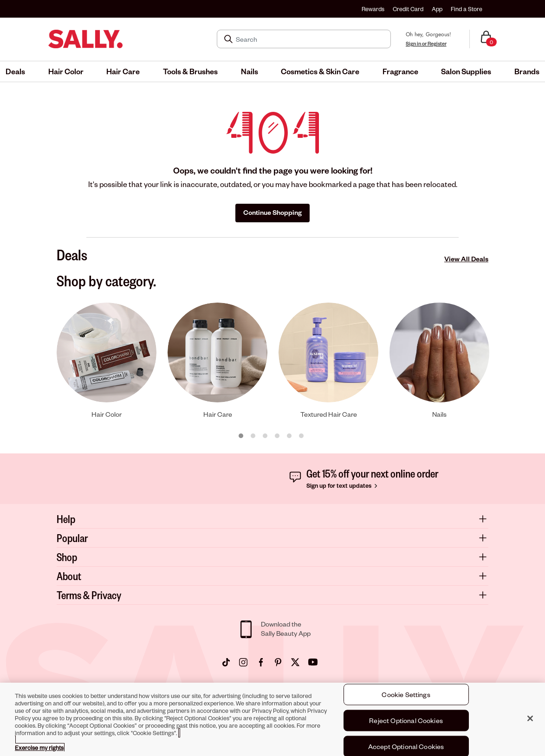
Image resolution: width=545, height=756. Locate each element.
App (437, 9)
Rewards (373, 9)
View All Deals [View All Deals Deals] (466, 259)
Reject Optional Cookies (406, 721)
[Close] (530, 719)
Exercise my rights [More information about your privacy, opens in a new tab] (39, 748)
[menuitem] (15, 71)
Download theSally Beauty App (286, 629)
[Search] (310, 39)
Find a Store (467, 9)
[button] (15, 71)
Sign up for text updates (343, 485)
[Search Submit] (229, 39)
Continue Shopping (272, 212)
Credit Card (408, 9)
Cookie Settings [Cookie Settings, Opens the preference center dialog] (406, 695)
